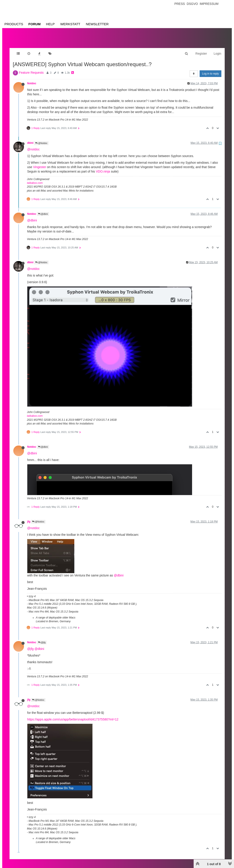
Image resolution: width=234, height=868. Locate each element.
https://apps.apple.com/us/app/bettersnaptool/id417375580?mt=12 (73, 715)
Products (14, 24)
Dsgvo (192, 4)
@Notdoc (41, 139)
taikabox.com (35, 179)
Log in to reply (210, 69)
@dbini (43, 210)
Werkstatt (70, 24)
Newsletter (97, 24)
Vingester (40, 163)
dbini (30, 138)
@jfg (42, 638)
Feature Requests (31, 68)
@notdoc (33, 145)
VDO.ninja (103, 167)
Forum (34, 24)
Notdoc (32, 79)
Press (180, 4)
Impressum (209, 4)
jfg (29, 517)
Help (50, 24)
